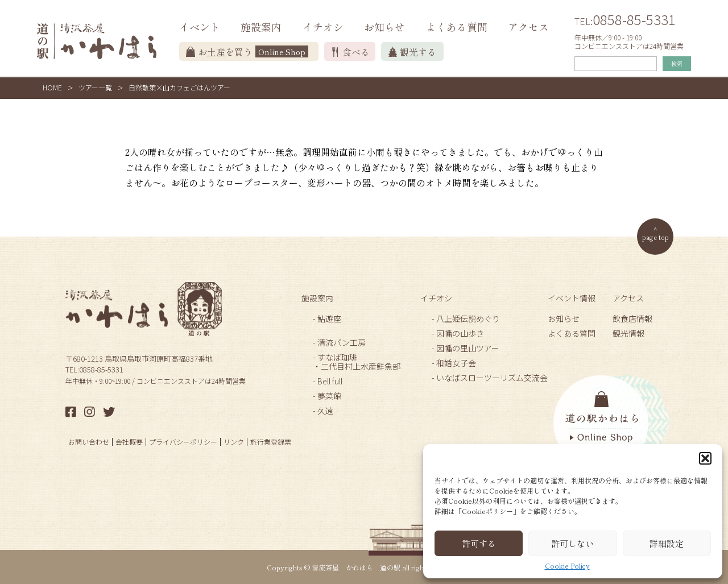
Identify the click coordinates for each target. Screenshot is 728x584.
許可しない (572, 543)
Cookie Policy (567, 566)
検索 (677, 63)
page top (655, 237)
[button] (705, 458)
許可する (479, 543)
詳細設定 (667, 543)
